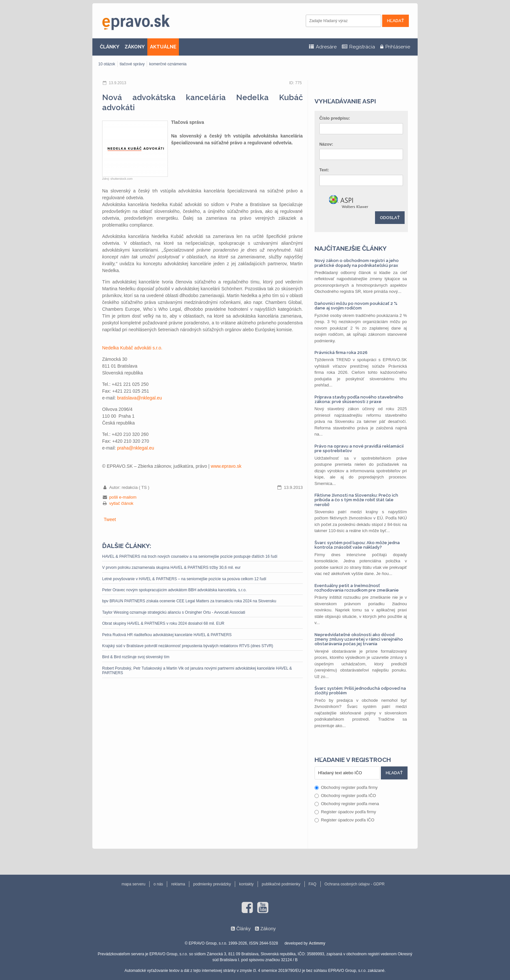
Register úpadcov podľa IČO (344, 820)
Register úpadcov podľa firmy (345, 812)
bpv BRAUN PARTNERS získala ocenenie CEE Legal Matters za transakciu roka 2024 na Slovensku (189, 601)
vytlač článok (121, 503)
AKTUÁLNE (163, 47)
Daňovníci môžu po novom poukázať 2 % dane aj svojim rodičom (356, 306)
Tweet (110, 519)
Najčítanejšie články (351, 248)
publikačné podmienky (281, 884)
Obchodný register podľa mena (347, 804)
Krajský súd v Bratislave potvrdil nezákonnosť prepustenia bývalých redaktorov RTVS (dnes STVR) (188, 646)
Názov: (326, 144)
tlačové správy (132, 64)
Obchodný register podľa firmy (346, 787)
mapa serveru (134, 884)
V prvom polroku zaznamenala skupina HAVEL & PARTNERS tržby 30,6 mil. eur (171, 568)
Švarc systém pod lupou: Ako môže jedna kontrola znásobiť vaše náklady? (357, 545)
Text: (324, 170)
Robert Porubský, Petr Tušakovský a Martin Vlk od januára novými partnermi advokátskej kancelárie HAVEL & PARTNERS (197, 671)
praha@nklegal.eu (136, 448)
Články (243, 929)
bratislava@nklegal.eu (140, 398)
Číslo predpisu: (335, 118)
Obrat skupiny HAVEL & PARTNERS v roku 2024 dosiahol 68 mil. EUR (163, 623)
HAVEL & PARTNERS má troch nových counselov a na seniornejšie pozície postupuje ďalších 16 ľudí (190, 556)
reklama (178, 884)
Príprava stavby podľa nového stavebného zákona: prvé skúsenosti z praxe (359, 399)
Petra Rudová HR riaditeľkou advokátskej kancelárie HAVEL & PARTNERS (167, 635)
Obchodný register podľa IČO (345, 796)
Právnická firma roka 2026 (341, 353)
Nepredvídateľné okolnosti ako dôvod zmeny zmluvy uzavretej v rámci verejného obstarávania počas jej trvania (359, 639)
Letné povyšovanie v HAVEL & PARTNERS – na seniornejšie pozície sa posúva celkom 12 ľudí (184, 579)
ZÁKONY (135, 47)
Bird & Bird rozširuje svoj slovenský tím (136, 657)
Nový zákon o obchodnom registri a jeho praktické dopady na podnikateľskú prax (357, 263)
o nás (158, 884)
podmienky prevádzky (212, 884)
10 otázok (107, 64)
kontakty (246, 884)
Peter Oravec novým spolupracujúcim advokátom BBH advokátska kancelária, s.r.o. (174, 590)
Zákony (268, 929)
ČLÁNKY (110, 47)
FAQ (313, 884)
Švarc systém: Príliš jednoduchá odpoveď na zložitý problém (360, 691)
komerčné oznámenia (168, 64)
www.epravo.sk (226, 466)
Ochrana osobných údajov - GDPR (355, 884)
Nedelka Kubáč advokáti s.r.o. (132, 348)
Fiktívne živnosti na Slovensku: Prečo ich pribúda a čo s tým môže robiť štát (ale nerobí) (356, 500)
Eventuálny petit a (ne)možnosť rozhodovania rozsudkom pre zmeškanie (357, 588)
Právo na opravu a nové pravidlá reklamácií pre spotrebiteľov (359, 448)
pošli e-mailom (123, 497)
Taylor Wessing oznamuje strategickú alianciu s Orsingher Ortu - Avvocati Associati (174, 612)
